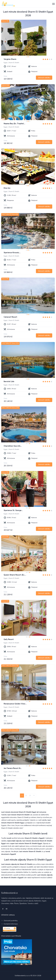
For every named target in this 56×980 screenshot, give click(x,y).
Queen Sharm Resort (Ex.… (15, 575)
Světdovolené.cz (9, 893)
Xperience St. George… (13, 510)
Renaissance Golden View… (15, 704)
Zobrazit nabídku (44, 78)
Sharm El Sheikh (14, 63)
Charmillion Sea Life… (13, 446)
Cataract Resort (10, 317)
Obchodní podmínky (9, 921)
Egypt (6, 63)
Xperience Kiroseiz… (12, 253)
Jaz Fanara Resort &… (13, 768)
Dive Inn (7, 188)
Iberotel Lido (9, 381)
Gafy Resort (9, 639)
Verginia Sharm (10, 59)
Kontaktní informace (9, 924)
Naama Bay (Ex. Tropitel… (14, 124)
